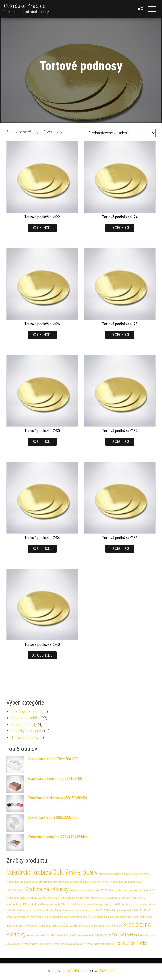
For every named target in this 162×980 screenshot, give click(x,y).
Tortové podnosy (25, 737)
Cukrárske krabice (26, 712)
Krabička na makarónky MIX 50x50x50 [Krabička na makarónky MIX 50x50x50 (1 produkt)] (55, 904)
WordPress (76, 971)
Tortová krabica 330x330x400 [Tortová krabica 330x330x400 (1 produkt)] (36, 944)
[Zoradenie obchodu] (121, 133)
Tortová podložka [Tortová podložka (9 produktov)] (132, 943)
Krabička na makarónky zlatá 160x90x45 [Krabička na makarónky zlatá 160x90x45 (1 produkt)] (28, 917)
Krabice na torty (24, 725)
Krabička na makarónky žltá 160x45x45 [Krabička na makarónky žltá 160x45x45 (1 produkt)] (59, 926)
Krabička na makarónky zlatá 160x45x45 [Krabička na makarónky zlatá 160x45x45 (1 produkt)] (129, 911)
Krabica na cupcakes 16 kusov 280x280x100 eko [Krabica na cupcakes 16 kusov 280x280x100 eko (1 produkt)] (31, 882)
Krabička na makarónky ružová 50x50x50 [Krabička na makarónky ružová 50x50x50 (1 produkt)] (99, 904)
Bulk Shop (107, 971)
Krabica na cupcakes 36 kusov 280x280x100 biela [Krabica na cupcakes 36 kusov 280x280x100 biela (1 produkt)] (84, 882)
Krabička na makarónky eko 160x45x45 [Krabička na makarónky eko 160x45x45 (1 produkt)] (111, 898)
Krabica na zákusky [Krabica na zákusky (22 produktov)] (47, 889)
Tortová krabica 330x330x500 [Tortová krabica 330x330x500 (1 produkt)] (68, 944)
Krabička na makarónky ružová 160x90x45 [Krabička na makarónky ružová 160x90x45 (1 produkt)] (41, 911)
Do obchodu (42, 228)
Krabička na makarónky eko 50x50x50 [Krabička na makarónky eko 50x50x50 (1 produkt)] (70, 898)
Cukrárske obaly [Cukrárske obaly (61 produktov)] (75, 872)
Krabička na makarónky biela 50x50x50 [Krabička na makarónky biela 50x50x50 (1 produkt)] (90, 891)
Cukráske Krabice (25, 6)
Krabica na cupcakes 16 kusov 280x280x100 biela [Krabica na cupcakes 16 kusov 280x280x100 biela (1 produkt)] (125, 874)
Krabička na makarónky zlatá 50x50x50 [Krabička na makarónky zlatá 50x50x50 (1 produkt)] (85, 911)
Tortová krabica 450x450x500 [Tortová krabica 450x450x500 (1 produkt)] (99, 944)
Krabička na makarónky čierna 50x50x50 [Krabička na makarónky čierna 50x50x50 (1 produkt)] (72, 917)
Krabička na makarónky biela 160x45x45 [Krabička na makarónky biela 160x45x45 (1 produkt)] (133, 891)
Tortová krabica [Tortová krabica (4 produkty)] (125, 935)
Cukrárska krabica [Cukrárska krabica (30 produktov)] (29, 872)
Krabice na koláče (25, 718)
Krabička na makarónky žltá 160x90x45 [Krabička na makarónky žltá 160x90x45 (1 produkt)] (102, 926)
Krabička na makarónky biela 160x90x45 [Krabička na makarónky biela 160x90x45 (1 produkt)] (28, 898)
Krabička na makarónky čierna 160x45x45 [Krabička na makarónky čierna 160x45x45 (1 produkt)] (116, 917)
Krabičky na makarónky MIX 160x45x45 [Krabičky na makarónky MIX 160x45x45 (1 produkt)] (47, 936)
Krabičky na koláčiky (27, 731)
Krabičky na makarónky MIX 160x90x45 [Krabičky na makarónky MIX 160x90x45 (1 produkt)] (90, 936)
